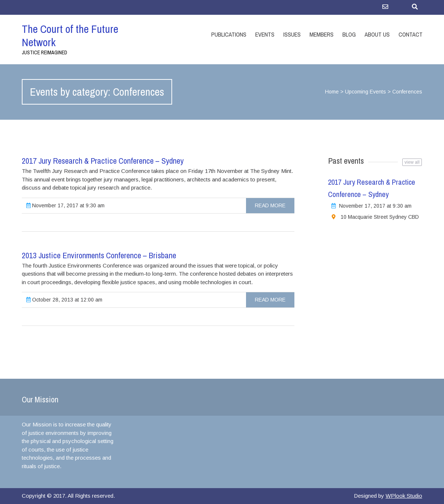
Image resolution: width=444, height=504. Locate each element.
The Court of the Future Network (70, 35)
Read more (270, 205)
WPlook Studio (404, 496)
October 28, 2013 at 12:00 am (64, 300)
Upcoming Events (366, 92)
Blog (349, 34)
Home (332, 92)
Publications (229, 34)
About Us (377, 34)
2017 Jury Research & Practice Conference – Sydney (103, 161)
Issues (292, 34)
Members (322, 34)
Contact (411, 34)
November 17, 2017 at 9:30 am (65, 205)
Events (265, 34)
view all (412, 162)
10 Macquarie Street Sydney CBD (380, 217)
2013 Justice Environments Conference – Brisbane (99, 255)
